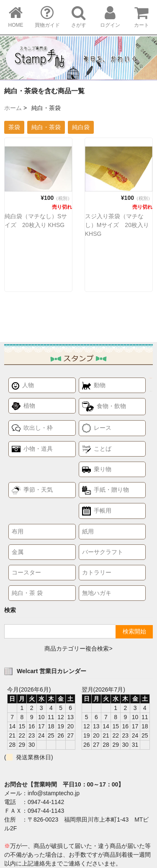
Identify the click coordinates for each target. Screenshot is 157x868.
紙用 (88, 531)
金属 (18, 552)
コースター (26, 572)
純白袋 (81, 127)
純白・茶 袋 (27, 593)
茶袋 (14, 127)
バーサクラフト (103, 552)
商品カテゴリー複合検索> (78, 648)
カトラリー (97, 572)
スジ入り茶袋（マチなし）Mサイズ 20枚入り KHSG (117, 225)
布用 (18, 531)
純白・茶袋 (46, 127)
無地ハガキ (97, 593)
